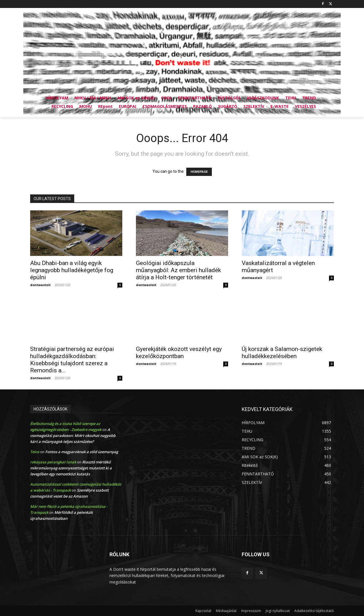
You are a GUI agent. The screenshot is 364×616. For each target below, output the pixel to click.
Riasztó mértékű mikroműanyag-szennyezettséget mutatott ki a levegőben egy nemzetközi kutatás (71, 468)
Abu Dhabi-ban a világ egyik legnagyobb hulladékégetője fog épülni (72, 270)
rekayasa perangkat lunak (53, 462)
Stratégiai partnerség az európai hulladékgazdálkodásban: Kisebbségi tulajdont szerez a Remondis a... (72, 360)
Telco (35, 452)
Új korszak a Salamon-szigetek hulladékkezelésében (282, 353)
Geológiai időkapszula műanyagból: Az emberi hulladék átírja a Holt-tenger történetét (178, 270)
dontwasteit (40, 285)
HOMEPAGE (199, 172)
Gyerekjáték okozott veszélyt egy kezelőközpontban (179, 353)
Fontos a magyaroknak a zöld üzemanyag (82, 452)
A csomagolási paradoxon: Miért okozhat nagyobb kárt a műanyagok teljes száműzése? (73, 436)
